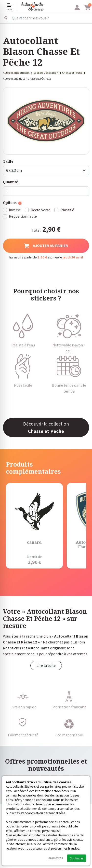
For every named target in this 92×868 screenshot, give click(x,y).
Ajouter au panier (46, 246)
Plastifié (67, 210)
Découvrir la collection (46, 427)
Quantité (11, 182)
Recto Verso (41, 210)
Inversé (15, 210)
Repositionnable (23, 216)
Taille (8, 161)
